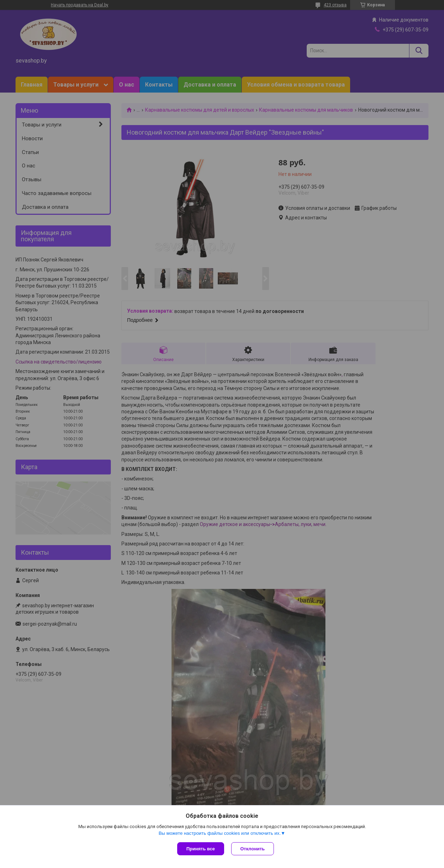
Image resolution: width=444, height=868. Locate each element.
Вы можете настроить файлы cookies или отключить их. (220, 833)
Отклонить (253, 849)
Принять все (201, 849)
